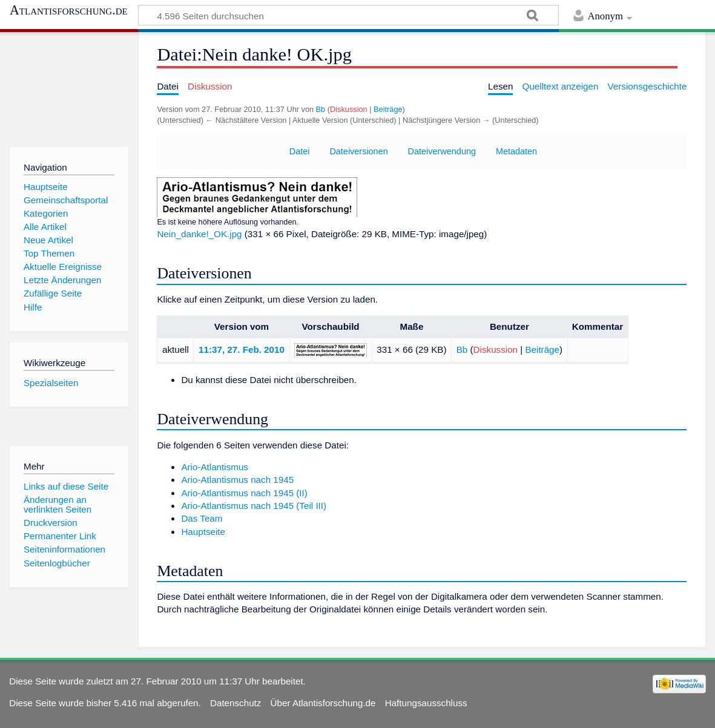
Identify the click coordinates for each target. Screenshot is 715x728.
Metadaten (516, 151)
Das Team (202, 518)
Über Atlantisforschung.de (323, 703)
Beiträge (388, 109)
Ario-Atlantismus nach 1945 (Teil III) (254, 506)
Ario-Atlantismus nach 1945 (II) (244, 493)
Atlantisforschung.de (69, 10)
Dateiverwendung (442, 151)
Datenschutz (236, 703)
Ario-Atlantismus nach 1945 (237, 480)
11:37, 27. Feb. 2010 (242, 349)
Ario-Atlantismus (215, 467)
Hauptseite (203, 532)
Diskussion (349, 109)
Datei (300, 151)
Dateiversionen (358, 151)
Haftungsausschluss (426, 703)
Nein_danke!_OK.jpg (199, 234)
